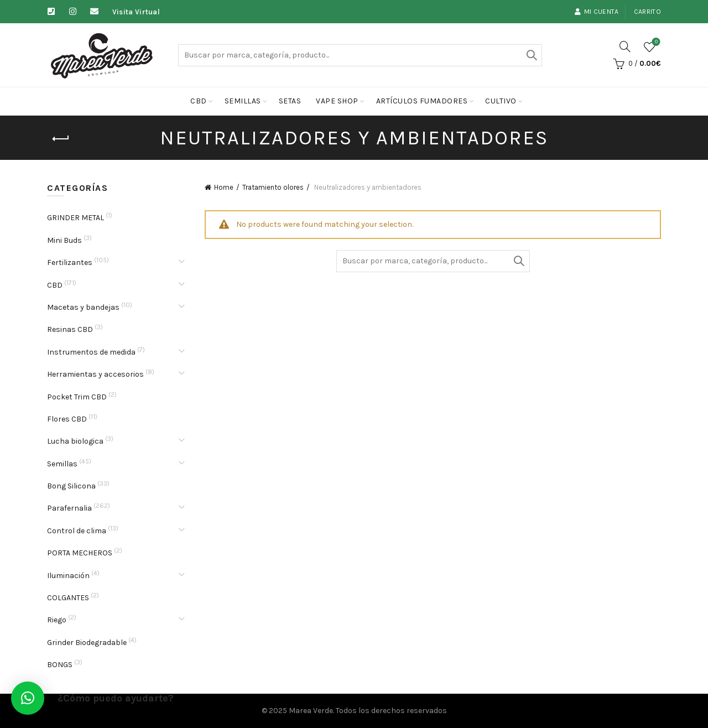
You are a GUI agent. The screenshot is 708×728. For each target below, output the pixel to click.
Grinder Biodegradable (87, 643)
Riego (57, 620)
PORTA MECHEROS (80, 553)
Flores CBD (67, 419)
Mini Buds (64, 240)
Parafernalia (69, 508)
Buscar (531, 55)
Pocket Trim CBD (77, 397)
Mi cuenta (597, 12)
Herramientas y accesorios (95, 374)
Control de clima (77, 531)
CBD (199, 101)
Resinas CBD (70, 329)
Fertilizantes (70, 262)
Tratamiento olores (273, 187)
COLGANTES (68, 598)
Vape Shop (337, 101)
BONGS (60, 665)
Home (224, 187)
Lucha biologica (75, 441)
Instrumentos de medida (91, 352)
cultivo (501, 101)
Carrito (647, 12)
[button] (28, 698)
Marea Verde (311, 711)
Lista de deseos (655, 42)
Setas (290, 101)
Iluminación (68, 576)
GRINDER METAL (76, 218)
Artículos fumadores (422, 101)
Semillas (243, 101)
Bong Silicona (71, 486)
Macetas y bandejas (83, 307)
